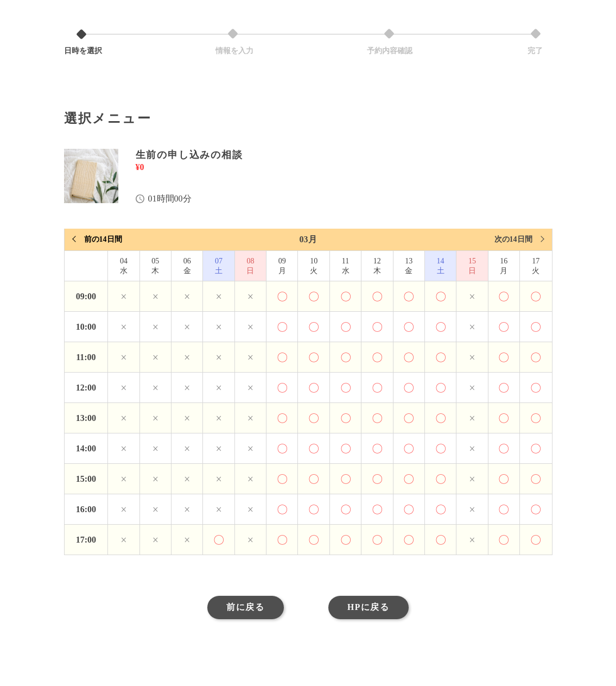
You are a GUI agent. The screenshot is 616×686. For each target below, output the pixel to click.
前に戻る (243, 608)
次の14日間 (513, 239)
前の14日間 (103, 239)
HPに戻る (371, 608)
